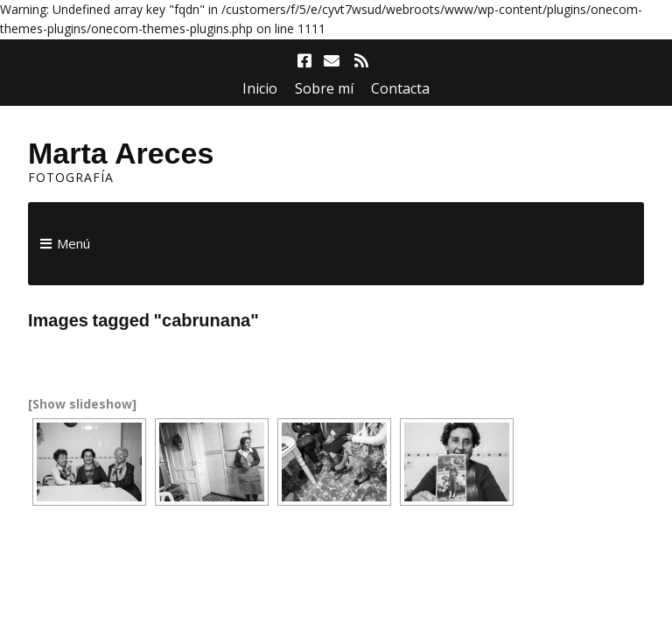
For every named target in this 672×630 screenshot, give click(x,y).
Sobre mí (324, 88)
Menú (73, 243)
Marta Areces (121, 153)
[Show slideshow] (82, 404)
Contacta (400, 88)
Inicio (260, 88)
